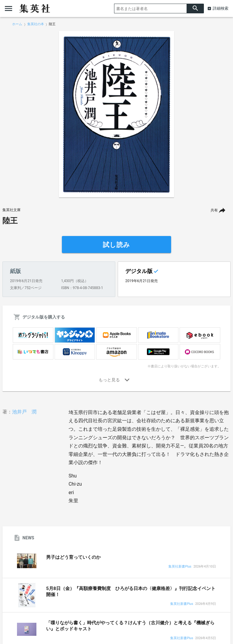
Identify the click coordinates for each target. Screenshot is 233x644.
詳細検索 (221, 8)
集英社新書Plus (180, 567)
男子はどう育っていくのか (73, 557)
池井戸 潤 (24, 412)
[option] (116, 114)
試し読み (116, 245)
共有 (214, 210)
